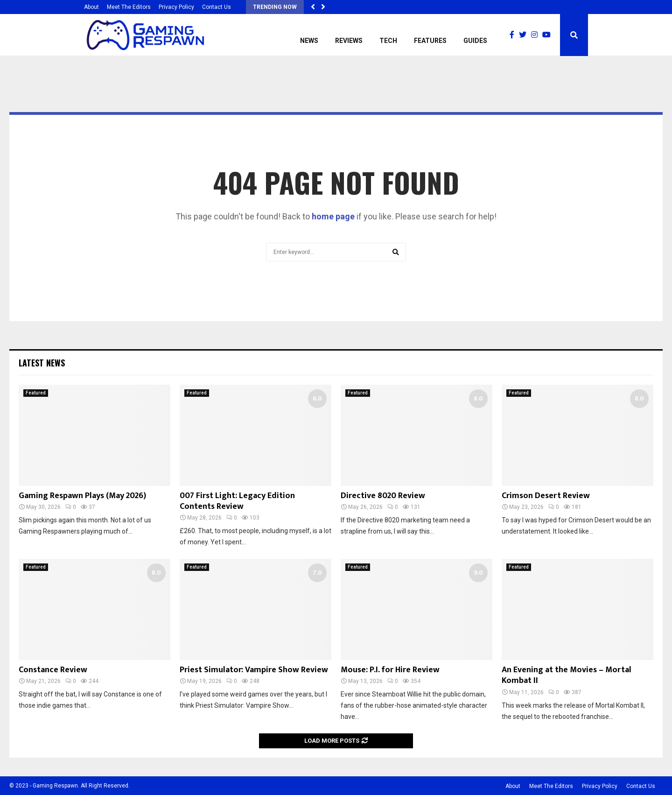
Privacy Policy (176, 7)
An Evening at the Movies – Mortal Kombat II (567, 675)
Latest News (42, 363)
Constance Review (53, 670)
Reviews (349, 41)
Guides (475, 41)
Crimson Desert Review (546, 496)
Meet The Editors (129, 7)
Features (430, 41)
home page (333, 216)
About (91, 7)
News (309, 41)
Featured (36, 393)
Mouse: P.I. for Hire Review (390, 670)
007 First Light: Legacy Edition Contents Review (237, 501)
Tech (388, 41)
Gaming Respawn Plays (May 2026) (82, 496)
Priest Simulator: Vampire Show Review (254, 670)
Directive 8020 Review (383, 496)
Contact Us (217, 7)
